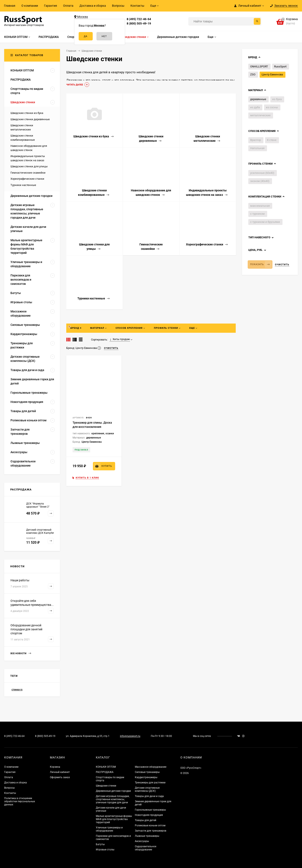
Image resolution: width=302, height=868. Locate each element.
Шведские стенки (106, 786)
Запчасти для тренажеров (151, 831)
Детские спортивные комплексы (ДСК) (147, 789)
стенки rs (17, 690)
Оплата (68, 6)
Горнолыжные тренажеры (150, 810)
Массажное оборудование (151, 767)
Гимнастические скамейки (28, 173)
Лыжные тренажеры (147, 836)
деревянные (258, 99)
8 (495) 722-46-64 (139, 19)
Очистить (282, 265)
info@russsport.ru (130, 736)
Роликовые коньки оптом (150, 825)
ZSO (253, 74)
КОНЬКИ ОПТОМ (106, 767)
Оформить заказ (60, 777)
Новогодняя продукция (149, 815)
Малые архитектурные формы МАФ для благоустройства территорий (114, 819)
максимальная (260, 206)
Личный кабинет (60, 772)
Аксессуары (142, 841)
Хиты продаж (120, 339)
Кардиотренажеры (146, 777)
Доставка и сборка (93, 6)
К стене (272, 140)
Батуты (100, 844)
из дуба (255, 107)
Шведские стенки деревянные (30, 119)
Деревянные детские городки (113, 791)
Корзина (55, 767)
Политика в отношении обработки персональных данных (20, 801)
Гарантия (51, 6)
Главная (10, 6)
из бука (277, 99)
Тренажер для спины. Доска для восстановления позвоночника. (92, 427)
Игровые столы (105, 850)
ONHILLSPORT (259, 66)
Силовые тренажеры (147, 772)
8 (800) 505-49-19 (139, 23)
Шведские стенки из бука (27, 113)
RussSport (280, 66)
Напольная (257, 148)
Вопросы (118, 6)
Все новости (21, 653)
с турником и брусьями (265, 222)
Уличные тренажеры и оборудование (109, 829)
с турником (257, 214)
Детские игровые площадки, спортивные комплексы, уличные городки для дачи (113, 799)
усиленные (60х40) (262, 173)
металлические (260, 115)
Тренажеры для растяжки (150, 783)
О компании (30, 6)
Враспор (256, 140)
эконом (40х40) (260, 181)
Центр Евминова (272, 74)
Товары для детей (146, 820)
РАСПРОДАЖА (105, 772)
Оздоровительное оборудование (146, 848)
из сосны (272, 107)
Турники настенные (23, 185)
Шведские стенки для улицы (29, 166)
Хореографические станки (27, 179)
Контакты (137, 6)
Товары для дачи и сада (149, 796)
